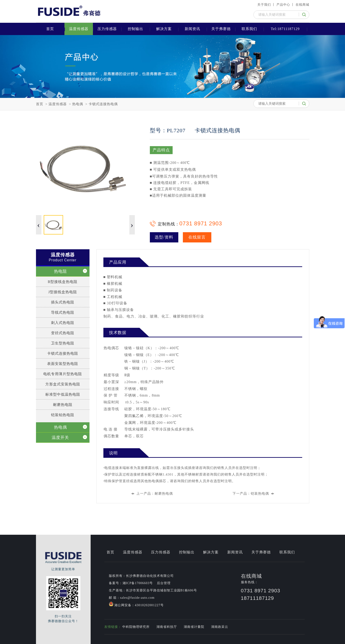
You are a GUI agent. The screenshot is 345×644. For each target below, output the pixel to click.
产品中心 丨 (286, 5)
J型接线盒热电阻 (63, 292)
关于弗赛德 (221, 29)
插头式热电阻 (63, 302)
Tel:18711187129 (285, 29)
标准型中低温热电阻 (63, 394)
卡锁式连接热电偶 (103, 104)
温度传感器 (79, 29)
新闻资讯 (192, 29)
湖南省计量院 (194, 627)
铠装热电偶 (260, 494)
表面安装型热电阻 (63, 364)
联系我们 (249, 29)
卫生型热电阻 (63, 343)
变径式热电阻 (63, 333)
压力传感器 (107, 29)
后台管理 (164, 583)
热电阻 (60, 271)
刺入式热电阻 (63, 323)
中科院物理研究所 (136, 627)
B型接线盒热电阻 (63, 282)
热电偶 (78, 104)
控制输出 (135, 29)
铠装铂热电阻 (63, 415)
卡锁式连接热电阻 (63, 353)
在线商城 (302, 5)
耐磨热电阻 (63, 405)
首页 (50, 29)
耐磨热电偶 (164, 494)
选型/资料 (164, 237)
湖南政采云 (220, 627)
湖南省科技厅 (167, 627)
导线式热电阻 (63, 312)
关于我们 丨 (266, 5)
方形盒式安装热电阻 (63, 384)
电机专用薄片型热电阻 (63, 374)
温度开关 (60, 438)
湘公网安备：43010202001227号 (136, 604)
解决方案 (164, 29)
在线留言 (197, 237)
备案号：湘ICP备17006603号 (131, 583)
